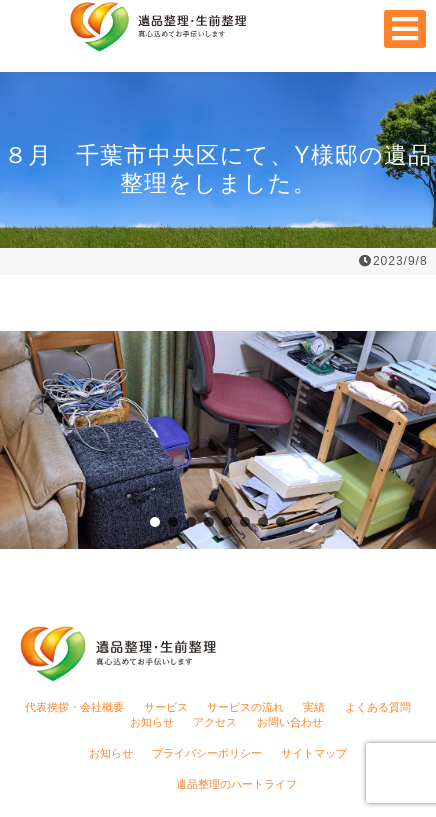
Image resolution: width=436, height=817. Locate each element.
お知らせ (152, 722)
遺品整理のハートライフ (236, 784)
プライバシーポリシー (207, 753)
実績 (314, 707)
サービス (166, 707)
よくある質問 (378, 707)
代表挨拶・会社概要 (74, 707)
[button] (155, 522)
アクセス (215, 722)
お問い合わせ (290, 722)
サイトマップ (314, 753)
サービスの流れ (245, 707)
